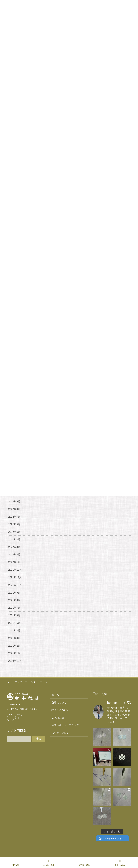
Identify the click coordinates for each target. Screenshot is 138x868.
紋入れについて (60, 710)
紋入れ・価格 (49, 863)
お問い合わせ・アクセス (65, 725)
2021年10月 (15, 585)
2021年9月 (14, 593)
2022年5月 (14, 532)
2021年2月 (14, 646)
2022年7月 (14, 517)
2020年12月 (15, 661)
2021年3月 (14, 638)
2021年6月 (14, 615)
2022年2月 (14, 555)
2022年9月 (14, 502)
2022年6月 (14, 524)
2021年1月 (14, 653)
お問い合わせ (120, 863)
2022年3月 (14, 547)
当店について (59, 702)
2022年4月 (14, 539)
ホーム (55, 695)
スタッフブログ (60, 733)
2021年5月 (14, 623)
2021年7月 (14, 608)
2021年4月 (14, 630)
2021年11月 (15, 577)
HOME (15, 863)
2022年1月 (14, 562)
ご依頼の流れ (59, 718)
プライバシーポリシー (37, 682)
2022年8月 (14, 509)
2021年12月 (15, 570)
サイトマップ (15, 682)
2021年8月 (14, 600)
